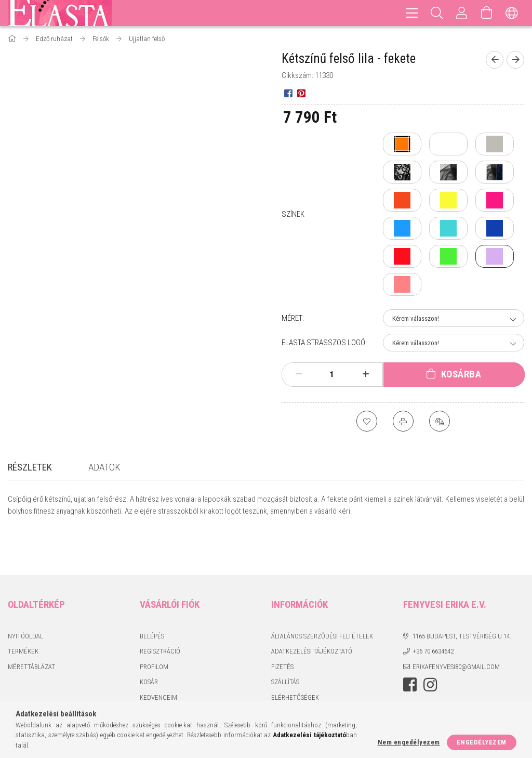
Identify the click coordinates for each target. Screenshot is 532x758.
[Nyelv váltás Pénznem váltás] (512, 13)
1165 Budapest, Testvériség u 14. (462, 599)
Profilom (154, 629)
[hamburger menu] (412, 13)
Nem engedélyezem (409, 742)
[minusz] (299, 374)
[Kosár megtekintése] (487, 13)
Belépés (152, 599)
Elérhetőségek (295, 660)
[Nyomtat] (403, 421)
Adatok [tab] (104, 467)
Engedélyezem (482, 742)
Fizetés (282, 629)
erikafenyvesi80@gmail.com (456, 629)
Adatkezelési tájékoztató (312, 614)
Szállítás (285, 644)
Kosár (149, 644)
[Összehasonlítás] (440, 421)
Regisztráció (160, 614)
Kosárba (461, 374)
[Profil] (462, 13)
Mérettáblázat (31, 629)
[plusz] (365, 374)
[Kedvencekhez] (367, 421)
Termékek (23, 614)
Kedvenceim (158, 660)
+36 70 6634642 (433, 614)
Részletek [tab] (30, 467)
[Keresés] (437, 13)
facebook (410, 647)
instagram (430, 647)
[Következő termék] (515, 60)
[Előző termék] (495, 60)
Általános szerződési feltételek (322, 599)
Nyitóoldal (25, 599)
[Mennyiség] (332, 374)
